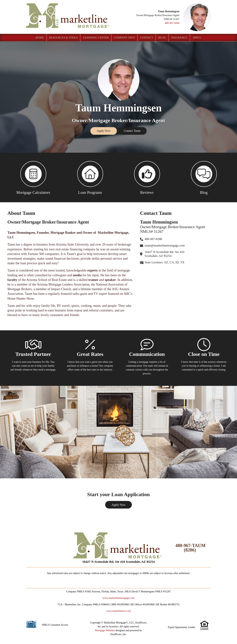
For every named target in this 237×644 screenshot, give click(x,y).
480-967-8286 (172, 23)
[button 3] (147, 177)
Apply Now (104, 131)
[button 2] (90, 177)
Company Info (124, 38)
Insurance (179, 38)
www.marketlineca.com (119, 611)
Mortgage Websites (105, 630)
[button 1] (33, 177)
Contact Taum (132, 131)
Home (40, 38)
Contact (147, 38)
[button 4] (204, 177)
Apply (197, 38)
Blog (162, 38)
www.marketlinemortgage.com (118, 598)
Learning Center (96, 38)
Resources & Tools (64, 38)
